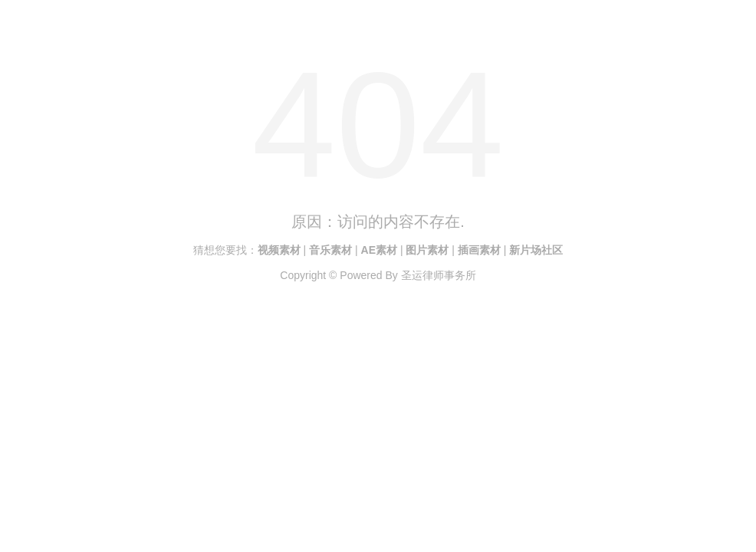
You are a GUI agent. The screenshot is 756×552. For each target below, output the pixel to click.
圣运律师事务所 (439, 275)
